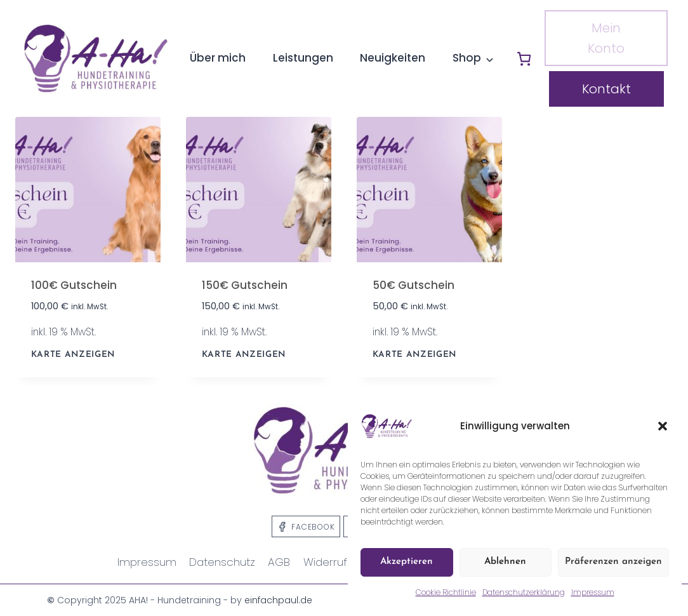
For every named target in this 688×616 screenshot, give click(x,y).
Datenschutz (222, 562)
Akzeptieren (407, 562)
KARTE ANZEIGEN (73, 355)
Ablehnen (505, 562)
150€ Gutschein (245, 285)
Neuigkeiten (393, 58)
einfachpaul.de (278, 600)
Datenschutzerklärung (524, 592)
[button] (663, 426)
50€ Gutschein (413, 285)
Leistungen (303, 58)
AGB (279, 562)
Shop (467, 58)
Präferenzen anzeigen (613, 562)
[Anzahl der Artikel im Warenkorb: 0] (524, 59)
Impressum (593, 592)
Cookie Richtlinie (446, 592)
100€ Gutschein (74, 285)
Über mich (218, 58)
